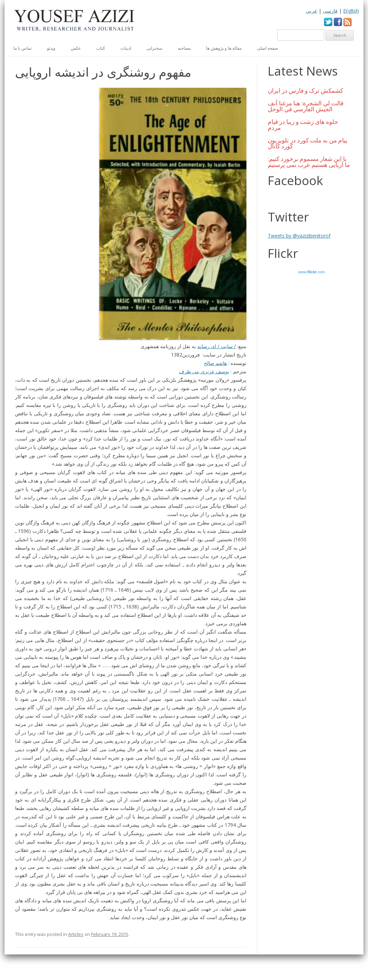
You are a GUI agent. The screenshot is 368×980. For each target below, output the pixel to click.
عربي (312, 11)
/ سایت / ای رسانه (217, 346)
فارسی (330, 11)
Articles (76, 934)
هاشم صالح (215, 363)
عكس (76, 48)
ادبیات (126, 48)
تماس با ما (22, 48)
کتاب (101, 48)
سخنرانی (154, 48)
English (351, 11)
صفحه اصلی (267, 48)
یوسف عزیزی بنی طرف (204, 371)
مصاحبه (184, 48)
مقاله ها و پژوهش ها (224, 48)
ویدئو (51, 48)
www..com (312, 272)
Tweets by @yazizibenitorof (299, 236)
